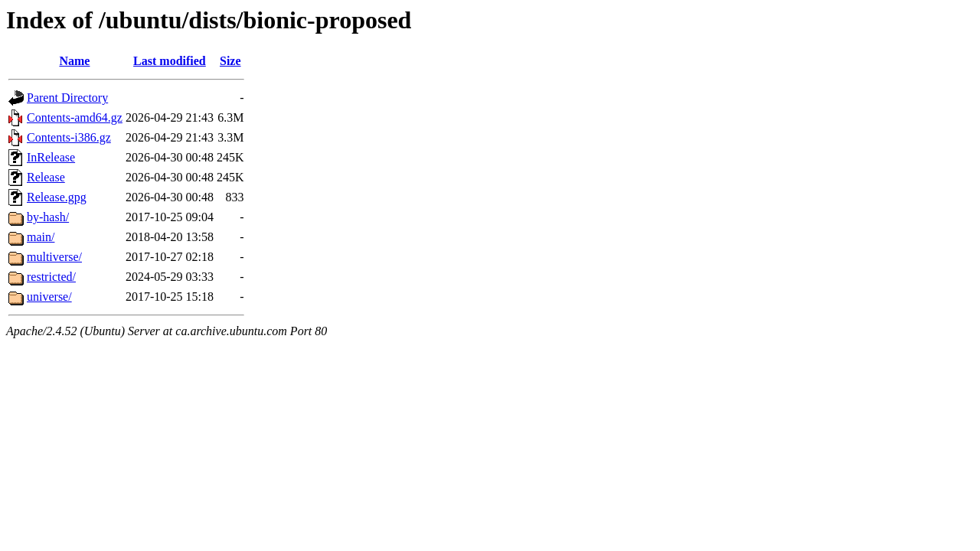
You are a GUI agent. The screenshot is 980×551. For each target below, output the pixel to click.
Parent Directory (67, 98)
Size (230, 61)
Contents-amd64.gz (75, 117)
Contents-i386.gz (69, 137)
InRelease (51, 157)
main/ (41, 237)
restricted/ (51, 277)
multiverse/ (54, 257)
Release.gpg (57, 197)
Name (74, 61)
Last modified (170, 61)
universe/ (49, 297)
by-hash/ (48, 217)
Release (46, 177)
